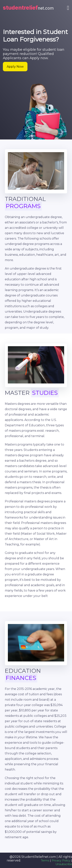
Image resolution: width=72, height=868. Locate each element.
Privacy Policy (61, 861)
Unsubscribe (64, 864)
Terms (45, 861)
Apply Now (15, 67)
